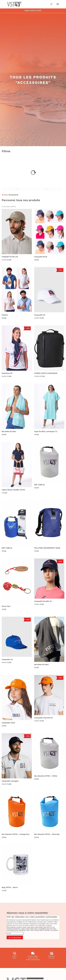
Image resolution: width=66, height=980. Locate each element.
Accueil (4, 195)
